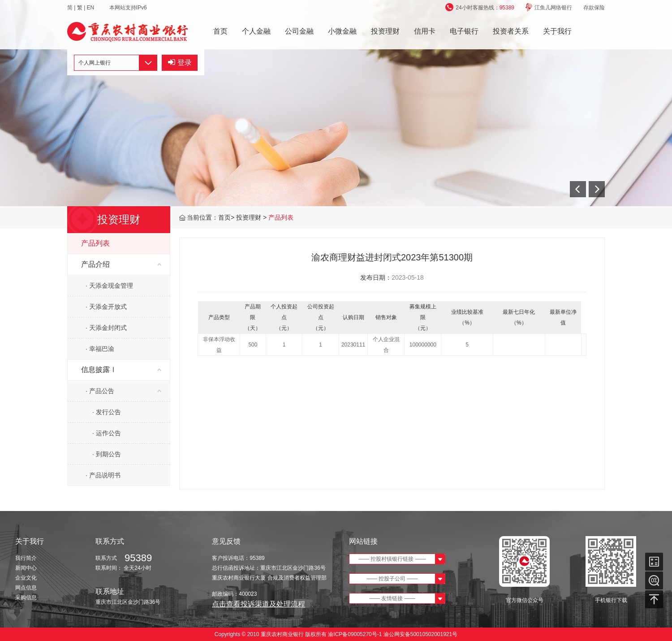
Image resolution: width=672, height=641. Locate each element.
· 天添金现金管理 (109, 286)
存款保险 (594, 8)
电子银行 (464, 31)
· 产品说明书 (103, 475)
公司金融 (299, 31)
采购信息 (26, 598)
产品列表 (281, 217)
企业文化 (26, 578)
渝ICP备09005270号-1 (355, 634)
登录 (180, 63)
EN (91, 8)
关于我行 (557, 31)
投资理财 (385, 31)
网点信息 (26, 588)
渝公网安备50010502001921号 (420, 634)
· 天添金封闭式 (106, 328)
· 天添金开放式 (106, 307)
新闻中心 (26, 568)
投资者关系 (511, 31)
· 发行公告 (107, 412)
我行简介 (26, 558)
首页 (220, 31)
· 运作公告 (107, 433)
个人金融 (256, 31)
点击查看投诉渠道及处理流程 (258, 604)
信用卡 (425, 31)
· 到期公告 (107, 454)
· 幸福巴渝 (100, 349)
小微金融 (342, 31)
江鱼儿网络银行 (549, 8)
